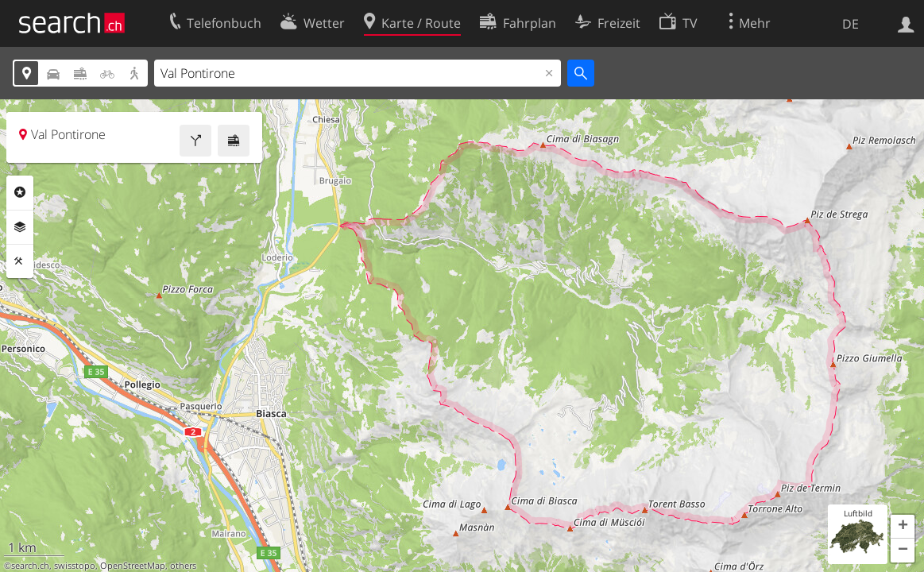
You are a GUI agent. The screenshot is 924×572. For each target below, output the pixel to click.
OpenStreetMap (133, 566)
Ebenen (20, 227)
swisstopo (75, 566)
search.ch (30, 566)
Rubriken (20, 192)
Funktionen (20, 261)
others (183, 566)
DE (851, 24)
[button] (903, 527)
